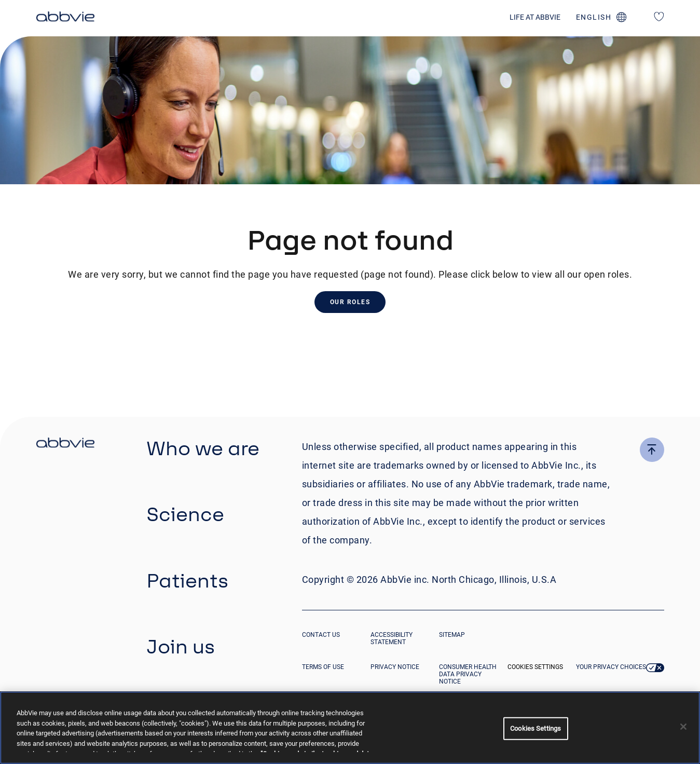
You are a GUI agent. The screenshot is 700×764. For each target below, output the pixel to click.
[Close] (683, 727)
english (594, 17)
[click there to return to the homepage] (65, 444)
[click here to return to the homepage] (65, 18)
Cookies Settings (535, 667)
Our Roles (350, 302)
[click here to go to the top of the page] (652, 450)
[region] (350, 728)
